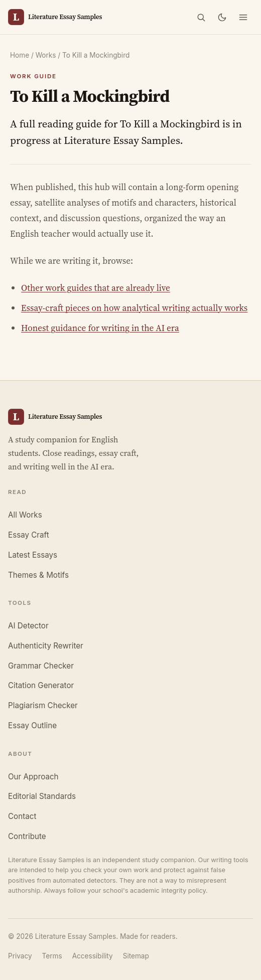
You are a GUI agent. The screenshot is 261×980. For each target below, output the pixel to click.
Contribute (27, 836)
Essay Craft (29, 535)
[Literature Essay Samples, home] (55, 17)
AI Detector (28, 626)
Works (46, 55)
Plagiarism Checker (43, 705)
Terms (52, 956)
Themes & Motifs (38, 575)
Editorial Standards (42, 796)
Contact (22, 816)
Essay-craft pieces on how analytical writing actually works (134, 308)
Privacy (20, 956)
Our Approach (33, 777)
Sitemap (136, 956)
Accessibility (93, 956)
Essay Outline (32, 725)
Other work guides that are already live (96, 288)
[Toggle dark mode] (222, 17)
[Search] (201, 17)
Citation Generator (41, 685)
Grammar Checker (41, 666)
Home (20, 55)
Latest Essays (33, 555)
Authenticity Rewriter (46, 646)
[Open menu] (243, 17)
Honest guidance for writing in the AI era (100, 328)
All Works (25, 515)
